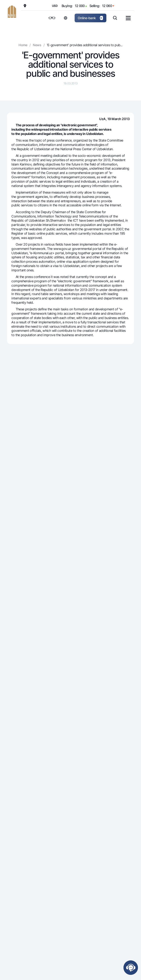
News (37, 45)
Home (23, 45)
